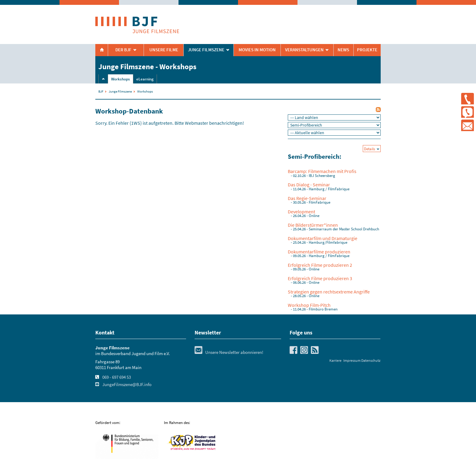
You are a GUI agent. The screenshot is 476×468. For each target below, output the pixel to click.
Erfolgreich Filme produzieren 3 (320, 278)
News (343, 50)
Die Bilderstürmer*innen (313, 225)
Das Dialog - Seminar (309, 185)
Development (301, 212)
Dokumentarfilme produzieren (319, 252)
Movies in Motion (257, 50)
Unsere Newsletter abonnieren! (229, 352)
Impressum (352, 360)
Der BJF (123, 50)
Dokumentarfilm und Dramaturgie (323, 238)
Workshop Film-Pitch (309, 305)
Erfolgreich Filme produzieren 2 (320, 265)
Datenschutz (371, 360)
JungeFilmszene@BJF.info (127, 385)
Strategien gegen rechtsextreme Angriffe (329, 292)
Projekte (367, 50)
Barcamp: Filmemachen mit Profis (322, 171)
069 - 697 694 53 (117, 377)
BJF (101, 91)
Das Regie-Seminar (307, 198)
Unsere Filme (164, 50)
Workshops (121, 79)
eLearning (145, 79)
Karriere (335, 360)
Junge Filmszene (120, 91)
